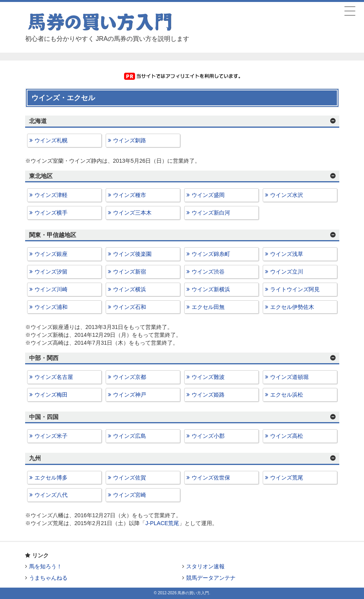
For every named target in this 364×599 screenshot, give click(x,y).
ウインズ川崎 (51, 289)
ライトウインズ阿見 (295, 289)
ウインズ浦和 (51, 307)
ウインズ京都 (130, 377)
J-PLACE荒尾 (162, 523)
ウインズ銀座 (51, 254)
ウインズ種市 (130, 195)
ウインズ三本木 (132, 213)
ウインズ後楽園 (132, 254)
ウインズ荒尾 (287, 478)
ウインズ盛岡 (208, 195)
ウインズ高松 (287, 436)
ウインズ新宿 (130, 272)
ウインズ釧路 (130, 140)
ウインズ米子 (51, 436)
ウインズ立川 (287, 272)
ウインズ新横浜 (211, 289)
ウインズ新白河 (211, 213)
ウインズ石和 (130, 307)
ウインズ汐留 (51, 272)
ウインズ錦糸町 (211, 254)
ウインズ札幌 (51, 140)
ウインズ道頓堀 (289, 377)
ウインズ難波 (208, 377)
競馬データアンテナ (211, 578)
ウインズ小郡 (208, 436)
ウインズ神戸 (130, 395)
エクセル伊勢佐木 (292, 307)
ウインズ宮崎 (130, 495)
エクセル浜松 (287, 395)
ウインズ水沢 (287, 195)
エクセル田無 (208, 307)
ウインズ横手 (51, 213)
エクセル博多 (51, 478)
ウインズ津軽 (51, 195)
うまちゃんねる (48, 578)
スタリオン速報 (205, 566)
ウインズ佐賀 (130, 478)
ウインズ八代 (51, 495)
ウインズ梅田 (51, 395)
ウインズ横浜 (130, 289)
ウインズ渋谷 (208, 272)
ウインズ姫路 (208, 395)
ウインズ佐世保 (211, 478)
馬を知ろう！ (46, 566)
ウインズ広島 (130, 436)
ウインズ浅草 (287, 254)
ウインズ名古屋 (54, 377)
